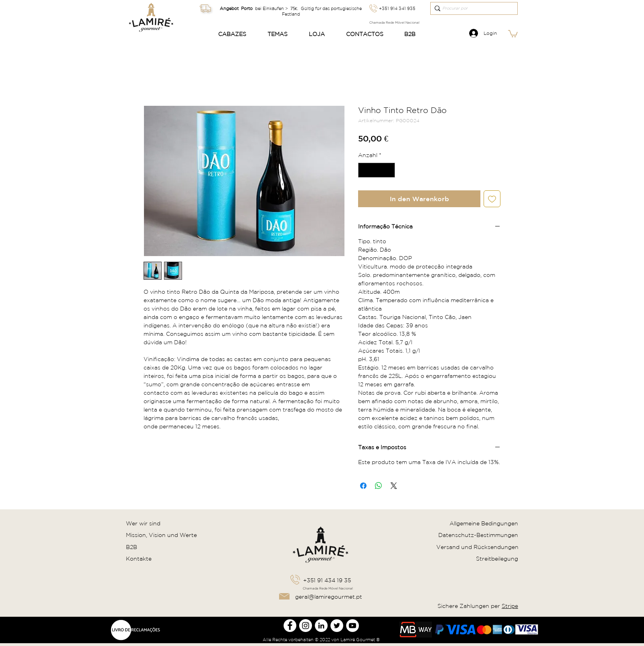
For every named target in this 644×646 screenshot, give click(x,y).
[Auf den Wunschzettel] (492, 199)
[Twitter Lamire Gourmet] (337, 626)
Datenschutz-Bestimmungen (478, 535)
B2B (132, 547)
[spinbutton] (377, 170)
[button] (237, 34)
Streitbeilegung (497, 559)
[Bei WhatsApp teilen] (379, 486)
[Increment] (389, 170)
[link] (513, 33)
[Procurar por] (471, 8)
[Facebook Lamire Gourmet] (290, 626)
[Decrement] (364, 170)
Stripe (510, 606)
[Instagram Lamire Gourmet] (306, 626)
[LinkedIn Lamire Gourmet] (321, 626)
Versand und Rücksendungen (477, 547)
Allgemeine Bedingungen (484, 523)
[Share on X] (394, 486)
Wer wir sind (143, 523)
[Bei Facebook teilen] (363, 486)
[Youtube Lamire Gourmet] (352, 626)
